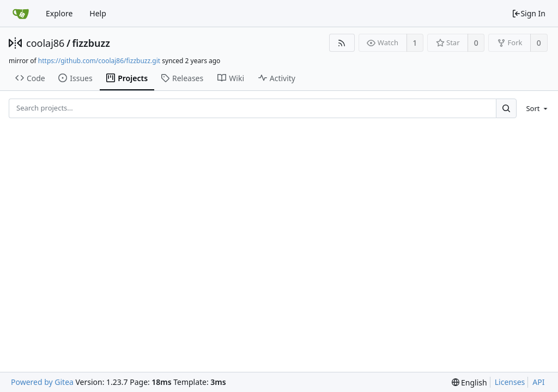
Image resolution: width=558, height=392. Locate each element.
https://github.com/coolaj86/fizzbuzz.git (99, 61)
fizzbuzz (91, 43)
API (538, 382)
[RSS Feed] (342, 43)
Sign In (529, 13)
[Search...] (506, 108)
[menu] (535, 108)
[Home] (21, 14)
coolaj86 (45, 43)
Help (98, 13)
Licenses (510, 382)
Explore (59, 13)
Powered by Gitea (42, 382)
